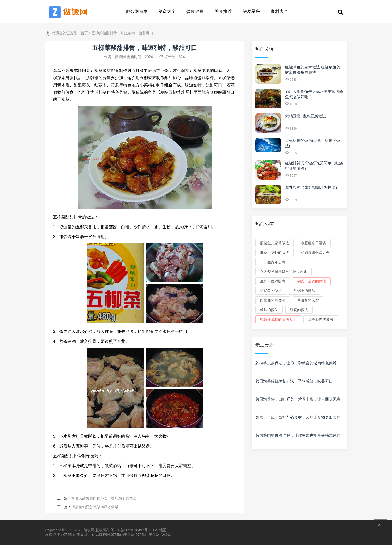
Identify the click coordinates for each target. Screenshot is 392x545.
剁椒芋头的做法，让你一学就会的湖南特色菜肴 (296, 363)
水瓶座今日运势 (313, 243)
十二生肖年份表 (273, 262)
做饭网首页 (137, 11)
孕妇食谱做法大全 (315, 253)
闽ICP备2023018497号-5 (131, 530)
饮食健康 (195, 11)
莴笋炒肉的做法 (321, 319)
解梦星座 (251, 11)
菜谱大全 (167, 11)
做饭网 (166, 535)
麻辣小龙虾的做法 (274, 253)
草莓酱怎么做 (308, 300)
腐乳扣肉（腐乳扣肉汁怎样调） (312, 187)
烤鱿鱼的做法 (271, 291)
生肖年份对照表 (273, 281)
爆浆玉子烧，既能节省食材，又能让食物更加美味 (298, 417)
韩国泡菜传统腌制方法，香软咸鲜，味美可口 (294, 381)
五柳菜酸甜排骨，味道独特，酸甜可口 (122, 33)
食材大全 (279, 11)
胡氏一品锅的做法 (312, 281)
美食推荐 (223, 11)
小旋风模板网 (99, 535)
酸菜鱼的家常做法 (274, 243)
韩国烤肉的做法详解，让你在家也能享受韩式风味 (298, 435)
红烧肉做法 (299, 310)
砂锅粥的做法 (304, 291)
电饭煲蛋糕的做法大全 (278, 319)
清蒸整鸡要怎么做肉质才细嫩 (95, 507)
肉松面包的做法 (273, 300)
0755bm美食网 (75, 535)
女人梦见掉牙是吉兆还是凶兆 (283, 272)
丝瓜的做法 (269, 310)
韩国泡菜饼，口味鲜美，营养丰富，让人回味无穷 (298, 399)
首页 (84, 33)
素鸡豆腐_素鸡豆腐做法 (305, 116)
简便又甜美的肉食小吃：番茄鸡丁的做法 (104, 498)
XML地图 (159, 530)
